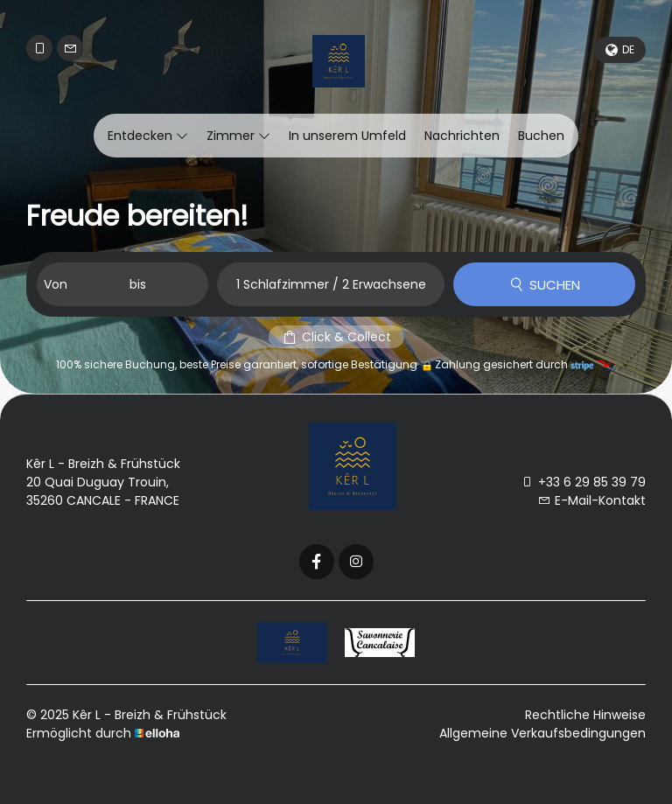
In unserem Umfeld (347, 136)
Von (56, 284)
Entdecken (148, 136)
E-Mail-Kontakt (592, 500)
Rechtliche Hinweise (585, 715)
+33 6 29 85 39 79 (584, 482)
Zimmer (238, 136)
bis (138, 284)
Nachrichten (462, 136)
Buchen (541, 136)
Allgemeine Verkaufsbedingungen (542, 733)
